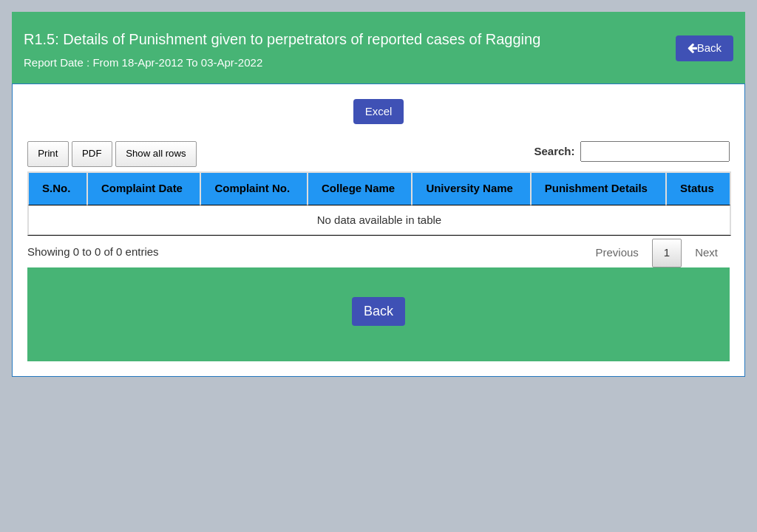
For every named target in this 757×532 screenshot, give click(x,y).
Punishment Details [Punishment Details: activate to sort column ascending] (596, 188)
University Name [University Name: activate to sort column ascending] (469, 188)
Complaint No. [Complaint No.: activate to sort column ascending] (251, 188)
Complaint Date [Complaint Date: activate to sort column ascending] (141, 188)
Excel (379, 111)
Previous (617, 252)
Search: (632, 152)
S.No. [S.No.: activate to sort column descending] (56, 188)
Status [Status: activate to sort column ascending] (697, 188)
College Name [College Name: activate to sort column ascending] (357, 188)
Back (705, 48)
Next (706, 252)
